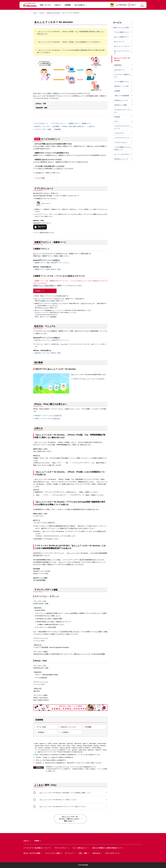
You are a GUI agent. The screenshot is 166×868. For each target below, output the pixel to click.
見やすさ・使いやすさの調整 (32, 853)
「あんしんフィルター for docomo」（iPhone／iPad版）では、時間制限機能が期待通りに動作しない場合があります (71, 33)
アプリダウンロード (58, 123)
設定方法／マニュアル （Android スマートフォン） (53, 340)
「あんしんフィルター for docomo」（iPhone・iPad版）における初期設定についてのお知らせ (68, 42)
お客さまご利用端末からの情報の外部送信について (107, 848)
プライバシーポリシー (61, 848)
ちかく (116, 121)
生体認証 (117, 117)
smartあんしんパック (121, 100)
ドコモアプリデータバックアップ (122, 127)
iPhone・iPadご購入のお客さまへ (74, 126)
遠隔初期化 (118, 65)
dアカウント (101, 214)
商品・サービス (45, 5)
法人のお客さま (80, 5)
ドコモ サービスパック (122, 138)
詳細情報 (58, 129)
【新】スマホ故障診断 (122, 96)
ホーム (35, 13)
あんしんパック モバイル (122, 52)
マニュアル (44, 308)
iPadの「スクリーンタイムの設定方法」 (48, 419)
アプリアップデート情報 (43, 129)
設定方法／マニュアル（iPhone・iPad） (48, 353)
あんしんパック (119, 42)
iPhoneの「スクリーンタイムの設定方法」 (49, 416)
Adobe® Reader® (52, 769)
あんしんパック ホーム (122, 46)
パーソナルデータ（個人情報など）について (36, 848)
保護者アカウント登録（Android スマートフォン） (53, 263)
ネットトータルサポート (122, 154)
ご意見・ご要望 (83, 853)
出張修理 (117, 91)
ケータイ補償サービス (122, 82)
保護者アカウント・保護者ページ (80, 123)
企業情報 (68, 5)
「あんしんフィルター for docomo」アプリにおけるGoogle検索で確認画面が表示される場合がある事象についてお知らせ (71, 51)
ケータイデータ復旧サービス (122, 76)
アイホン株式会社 (41, 750)
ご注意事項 (38, 173)
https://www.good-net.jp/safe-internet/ (46, 315)
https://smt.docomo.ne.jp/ (51, 536)
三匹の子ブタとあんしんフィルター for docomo (88, 379)
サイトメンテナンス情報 (54, 853)
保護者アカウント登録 (41, 286)
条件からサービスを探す (53, 13)
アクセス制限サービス (122, 32)
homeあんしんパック (121, 159)
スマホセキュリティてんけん (122, 111)
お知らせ (58, 5)
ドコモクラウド (119, 133)
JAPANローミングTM (121, 86)
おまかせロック (119, 70)
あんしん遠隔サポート (122, 37)
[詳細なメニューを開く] (142, 5)
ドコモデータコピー (121, 142)
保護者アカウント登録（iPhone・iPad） (48, 269)
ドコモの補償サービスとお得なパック (122, 148)
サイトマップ (69, 853)
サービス (42, 13)
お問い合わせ (96, 853)
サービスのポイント (41, 123)
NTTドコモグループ (112, 853)
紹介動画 (56, 126)
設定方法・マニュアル (42, 126)
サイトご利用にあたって (80, 848)
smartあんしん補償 (120, 105)
